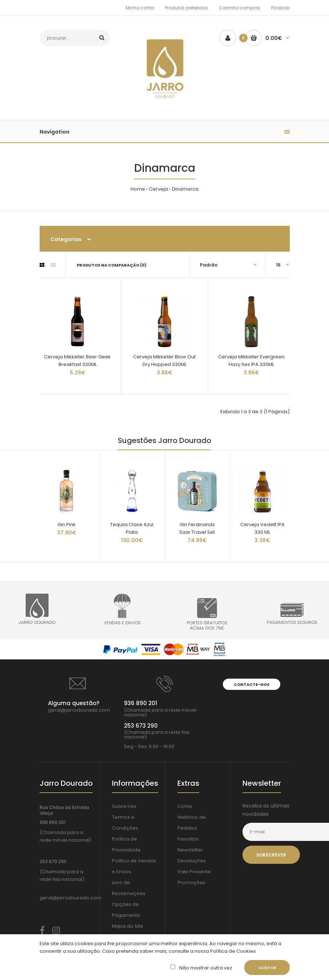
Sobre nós (124, 806)
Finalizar (280, 8)
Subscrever (271, 855)
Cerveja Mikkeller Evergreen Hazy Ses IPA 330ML (251, 361)
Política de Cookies (232, 951)
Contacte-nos (252, 684)
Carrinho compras (240, 8)
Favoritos (188, 839)
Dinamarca (185, 189)
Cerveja (159, 189)
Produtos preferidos (186, 8)
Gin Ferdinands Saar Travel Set (197, 528)
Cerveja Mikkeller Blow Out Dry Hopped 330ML (164, 361)
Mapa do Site (128, 926)
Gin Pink (67, 524)
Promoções (191, 883)
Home (138, 189)
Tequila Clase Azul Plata (132, 528)
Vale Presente (194, 872)
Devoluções (192, 861)
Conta (185, 806)
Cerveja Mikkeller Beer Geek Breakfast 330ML (77, 361)
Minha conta (140, 8)
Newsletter (190, 850)
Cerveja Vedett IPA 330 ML (262, 528)
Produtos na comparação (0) (112, 265)
